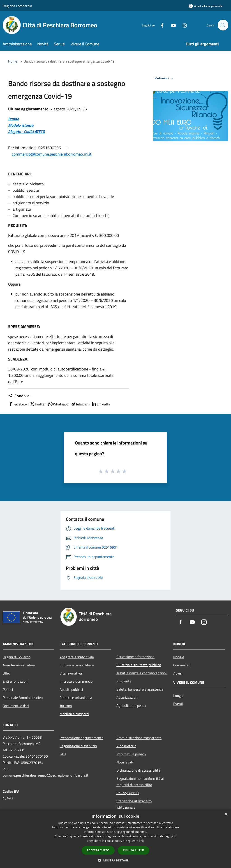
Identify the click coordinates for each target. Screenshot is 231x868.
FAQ (63, 754)
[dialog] (115, 839)
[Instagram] (183, 25)
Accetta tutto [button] (98, 850)
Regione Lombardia (17, 6)
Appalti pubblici (71, 689)
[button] (115, 860)
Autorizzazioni (127, 697)
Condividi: (20, 396)
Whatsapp (58, 404)
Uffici (7, 673)
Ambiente (124, 681)
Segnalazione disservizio (78, 746)
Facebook (18, 404)
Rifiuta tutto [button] (134, 850)
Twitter (38, 404)
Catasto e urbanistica (76, 698)
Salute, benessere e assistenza (140, 689)
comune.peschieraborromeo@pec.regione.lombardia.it (46, 775)
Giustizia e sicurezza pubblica (139, 665)
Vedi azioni (165, 78)
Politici (8, 689)
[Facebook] (160, 25)
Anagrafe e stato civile (77, 657)
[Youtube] (171, 25)
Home (13, 61)
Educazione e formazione (135, 657)
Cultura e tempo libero (77, 665)
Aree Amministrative (19, 665)
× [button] (226, 814)
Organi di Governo (17, 657)
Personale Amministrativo (23, 698)
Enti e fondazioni (16, 681)
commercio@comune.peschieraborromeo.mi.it (52, 154)
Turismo (66, 706)
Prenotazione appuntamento (81, 738)
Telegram (80, 404)
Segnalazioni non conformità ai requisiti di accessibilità (140, 782)
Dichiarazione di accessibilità (138, 770)
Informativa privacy (131, 754)
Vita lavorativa (71, 673)
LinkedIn (101, 404)
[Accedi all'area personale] (206, 6)
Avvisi (178, 673)
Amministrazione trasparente (139, 738)
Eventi (178, 704)
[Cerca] (223, 25)
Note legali (125, 762)
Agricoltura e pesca (131, 705)
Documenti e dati (16, 706)
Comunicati (182, 665)
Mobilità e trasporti (74, 714)
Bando (14, 119)
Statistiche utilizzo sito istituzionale (134, 804)
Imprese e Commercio (76, 681)
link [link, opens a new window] (141, 841)
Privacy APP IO (128, 793)
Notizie (179, 657)
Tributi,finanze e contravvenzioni (142, 673)
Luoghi (178, 696)
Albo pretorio (126, 746)
